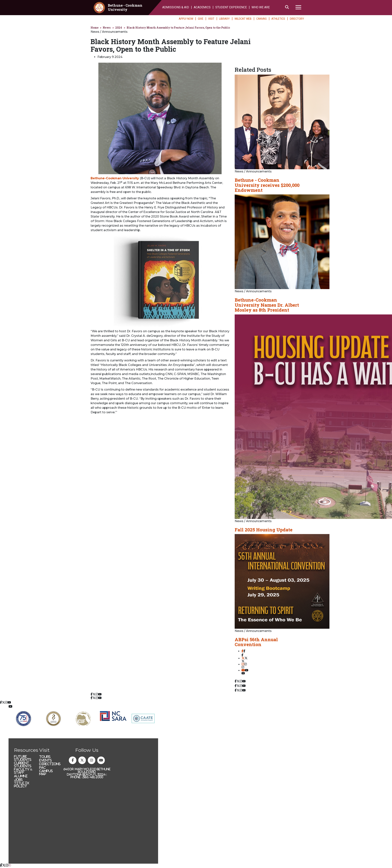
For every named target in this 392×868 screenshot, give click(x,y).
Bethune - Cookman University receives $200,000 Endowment (267, 185)
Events (45, 760)
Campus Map (46, 772)
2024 (119, 28)
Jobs (18, 780)
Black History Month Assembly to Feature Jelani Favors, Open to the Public (178, 28)
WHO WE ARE (261, 7)
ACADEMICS (202, 7)
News (107, 28)
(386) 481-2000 (93, 777)
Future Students (23, 758)
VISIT (211, 19)
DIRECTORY (297, 19)
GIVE (201, 19)
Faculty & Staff (23, 771)
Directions (50, 764)
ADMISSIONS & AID (176, 7)
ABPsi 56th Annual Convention (256, 642)
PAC (42, 767)
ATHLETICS (278, 19)
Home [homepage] (95, 28)
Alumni (21, 776)
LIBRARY (224, 19)
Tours (45, 757)
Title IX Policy (22, 785)
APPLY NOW (186, 19)
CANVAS (261, 19)
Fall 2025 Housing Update (264, 530)
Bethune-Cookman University (115, 178)
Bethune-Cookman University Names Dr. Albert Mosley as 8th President (267, 305)
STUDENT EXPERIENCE (231, 7)
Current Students (23, 764)
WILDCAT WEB (243, 19)
